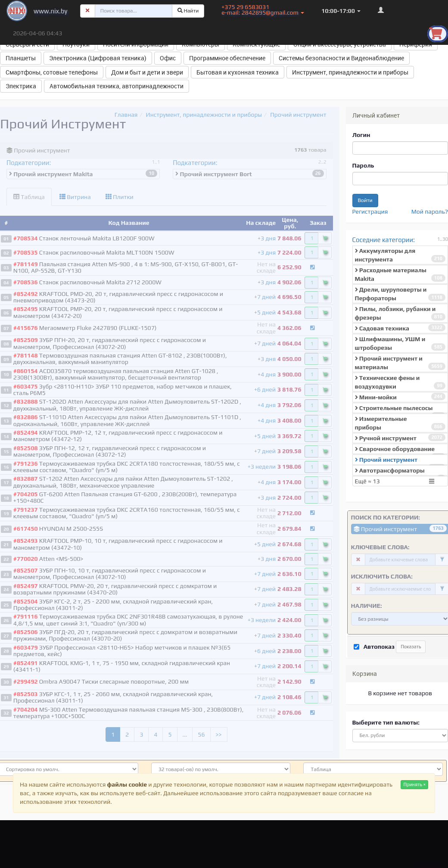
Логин (361, 135)
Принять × (414, 784)
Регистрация (370, 212)
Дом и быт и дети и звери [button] (147, 72)
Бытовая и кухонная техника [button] (238, 72)
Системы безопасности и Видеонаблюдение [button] (341, 58)
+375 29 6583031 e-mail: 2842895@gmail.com (263, 10)
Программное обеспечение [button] (227, 58)
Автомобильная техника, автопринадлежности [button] (117, 86)
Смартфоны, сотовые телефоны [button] (52, 72)
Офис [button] (168, 58)
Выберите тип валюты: (386, 722)
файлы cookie (127, 784)
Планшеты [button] (21, 58)
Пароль (363, 165)
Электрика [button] (21, 86)
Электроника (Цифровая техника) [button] (98, 58)
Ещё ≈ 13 (396, 481)
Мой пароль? (430, 212)
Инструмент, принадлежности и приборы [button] (350, 72)
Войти (365, 200)
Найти (188, 11)
